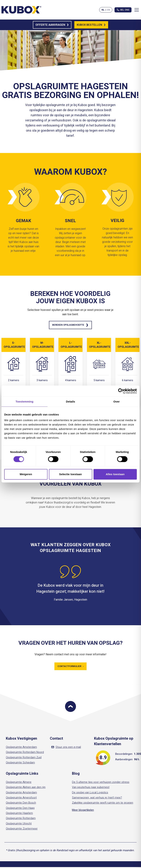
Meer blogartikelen (83, 811)
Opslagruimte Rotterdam (21, 819)
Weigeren (26, 474)
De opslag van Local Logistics (90, 794)
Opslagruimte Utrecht (19, 825)
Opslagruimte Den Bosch (21, 804)
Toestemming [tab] (24, 402)
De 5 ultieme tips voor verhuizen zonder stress (101, 783)
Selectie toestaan (70, 474)
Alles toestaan (115, 474)
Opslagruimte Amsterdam (21, 748)
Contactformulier (70, 667)
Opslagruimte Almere (19, 783)
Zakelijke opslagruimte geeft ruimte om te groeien (103, 804)
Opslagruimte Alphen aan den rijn (26, 788)
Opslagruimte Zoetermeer (22, 830)
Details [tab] (70, 402)
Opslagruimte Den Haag (20, 809)
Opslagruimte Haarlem (19, 814)
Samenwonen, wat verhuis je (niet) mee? (97, 799)
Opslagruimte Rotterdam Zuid (24, 759)
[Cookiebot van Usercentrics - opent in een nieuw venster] (121, 391)
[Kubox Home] (22, 10)
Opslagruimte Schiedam (20, 764)
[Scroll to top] (70, 708)
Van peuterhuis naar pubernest (91, 788)
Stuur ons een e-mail (66, 748)
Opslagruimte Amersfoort (21, 799)
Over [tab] (117, 402)
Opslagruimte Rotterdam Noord (25, 753)
